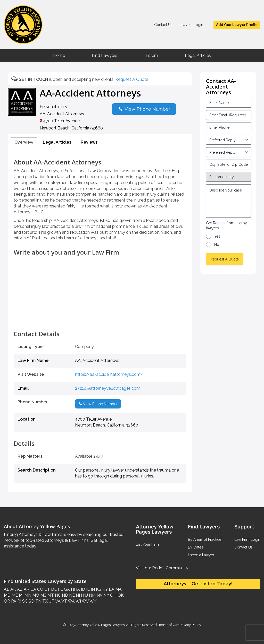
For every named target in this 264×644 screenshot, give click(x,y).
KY (105, 589)
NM (92, 595)
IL (87, 589)
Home (59, 55)
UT (51, 601)
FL (60, 589)
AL (7, 589)
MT (50, 595)
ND (64, 595)
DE (53, 589)
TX (44, 601)
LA (111, 589)
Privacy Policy (190, 625)
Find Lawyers (105, 55)
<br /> (100, 319)
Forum (152, 55)
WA (71, 601)
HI (72, 589)
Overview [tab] (24, 142)
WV (85, 601)
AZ (19, 589)
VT (64, 601)
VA (57, 601)
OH (113, 595)
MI (21, 595)
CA (33, 589)
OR (7, 601)
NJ (85, 595)
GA (66, 589)
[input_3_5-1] (229, 140)
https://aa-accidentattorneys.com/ (109, 374)
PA (13, 601)
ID (82, 589)
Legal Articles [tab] (57, 142)
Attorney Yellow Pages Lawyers (100, 625)
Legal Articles (198, 55)
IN (92, 589)
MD (7, 595)
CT (47, 589)
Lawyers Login (191, 25)
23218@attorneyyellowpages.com (108, 388)
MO (35, 595)
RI (19, 601)
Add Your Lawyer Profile (237, 25)
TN (38, 601)
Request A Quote (132, 79)
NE (71, 595)
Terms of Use (168, 625)
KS (98, 589)
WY (93, 601)
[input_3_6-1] (229, 152)
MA (118, 589)
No (217, 245)
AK (13, 589)
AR (26, 589)
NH (78, 595)
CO (40, 589)
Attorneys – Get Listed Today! (198, 584)
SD (31, 601)
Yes (217, 236)
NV (99, 595)
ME (14, 595)
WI (78, 601)
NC (57, 595)
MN (27, 595)
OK (120, 595)
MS (43, 595)
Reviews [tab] (89, 142)
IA (77, 589)
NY (106, 595)
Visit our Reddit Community (162, 568)
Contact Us (163, 25)
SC (24, 601)
